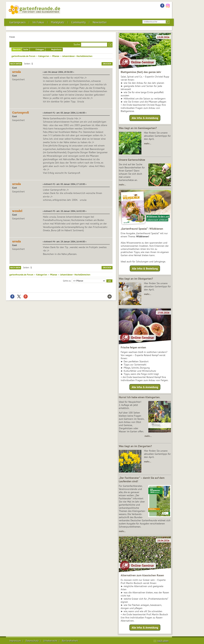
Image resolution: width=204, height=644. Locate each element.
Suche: (77, 44)
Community (79, 22)
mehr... (122, 531)
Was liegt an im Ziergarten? (135, 446)
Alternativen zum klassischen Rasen (142, 575)
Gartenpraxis (17, 22)
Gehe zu (67, 281)
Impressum (15, 641)
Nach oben (15, 268)
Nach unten (16, 64)
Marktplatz (58, 22)
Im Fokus (38, 22)
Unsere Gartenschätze (132, 160)
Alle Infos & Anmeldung (145, 118)
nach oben (163, 641)
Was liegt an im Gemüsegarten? (138, 128)
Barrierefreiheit (70, 641)
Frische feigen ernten (133, 347)
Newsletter (100, 22)
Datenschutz (32, 641)
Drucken (107, 64)
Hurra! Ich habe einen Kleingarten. (140, 397)
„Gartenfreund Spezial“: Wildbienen (142, 229)
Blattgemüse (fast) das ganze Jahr (141, 72)
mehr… (148, 143)
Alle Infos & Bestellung (145, 268)
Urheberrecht (50, 641)
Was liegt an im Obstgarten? (136, 279)
